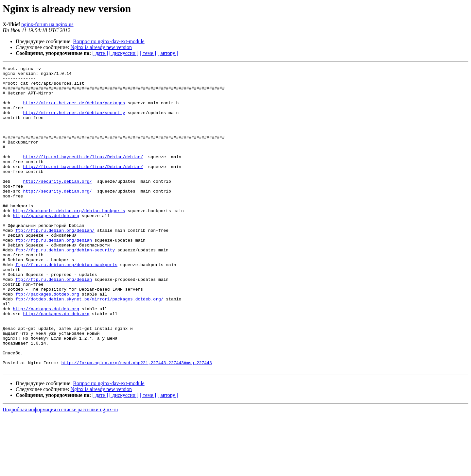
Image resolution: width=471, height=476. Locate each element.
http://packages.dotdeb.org (46, 246)
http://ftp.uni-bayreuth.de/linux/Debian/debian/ (83, 175)
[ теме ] (148, 53)
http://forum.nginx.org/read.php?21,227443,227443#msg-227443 (136, 422)
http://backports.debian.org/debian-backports (69, 240)
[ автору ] (168, 53)
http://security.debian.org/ (57, 205)
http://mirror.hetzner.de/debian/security (74, 122)
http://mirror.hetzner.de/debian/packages (74, 110)
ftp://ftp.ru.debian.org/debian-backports (66, 305)
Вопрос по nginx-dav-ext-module (109, 41)
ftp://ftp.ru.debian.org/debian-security (65, 287)
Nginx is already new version (101, 47)
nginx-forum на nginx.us (47, 24)
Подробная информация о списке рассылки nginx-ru (60, 470)
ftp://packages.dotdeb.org (47, 340)
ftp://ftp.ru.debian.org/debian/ (55, 263)
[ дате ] (100, 53)
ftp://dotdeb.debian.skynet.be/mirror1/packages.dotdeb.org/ (89, 346)
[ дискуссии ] (124, 53)
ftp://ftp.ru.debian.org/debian (54, 275)
